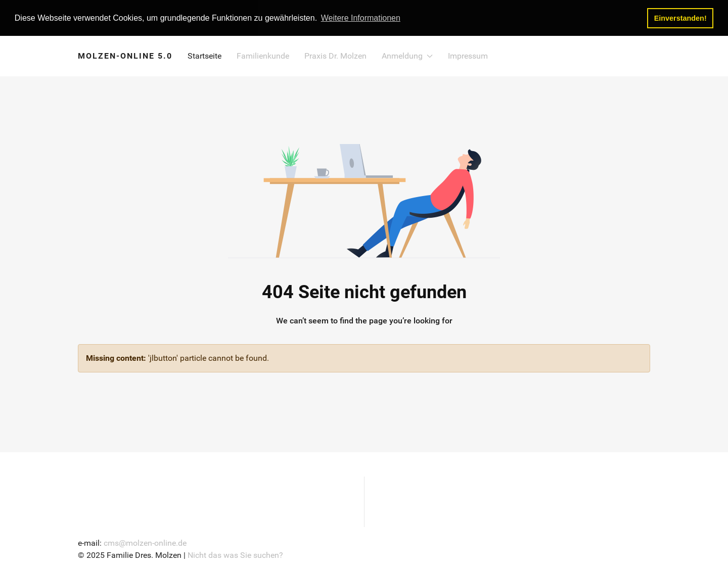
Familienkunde (263, 55)
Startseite (204, 55)
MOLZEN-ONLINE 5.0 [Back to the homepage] (125, 55)
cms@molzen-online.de (145, 542)
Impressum (468, 55)
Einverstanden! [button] (680, 18)
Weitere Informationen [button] (361, 18)
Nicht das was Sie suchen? (235, 554)
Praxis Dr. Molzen (335, 55)
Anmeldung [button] (407, 55)
